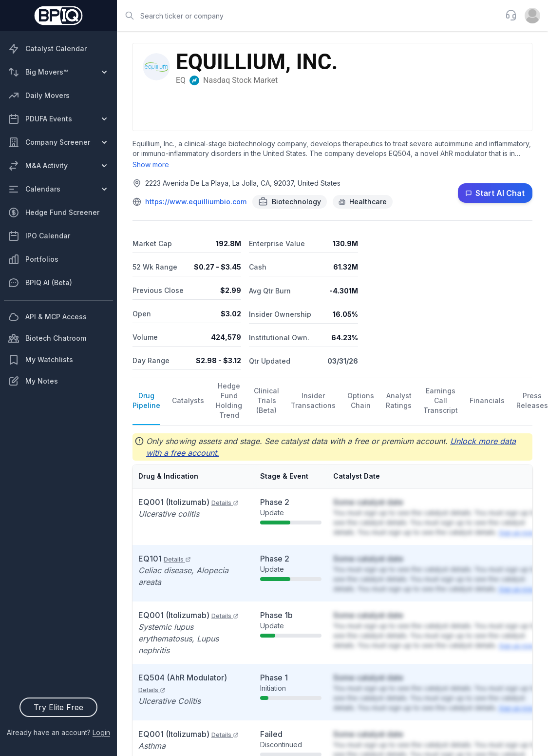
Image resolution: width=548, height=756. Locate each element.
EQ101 (165, 559)
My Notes (33, 381)
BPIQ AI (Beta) (40, 283)
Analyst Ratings (399, 400)
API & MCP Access (47, 317)
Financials (487, 400)
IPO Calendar (39, 236)
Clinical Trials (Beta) (266, 400)
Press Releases (532, 400)
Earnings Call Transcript (441, 400)
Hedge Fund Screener (54, 213)
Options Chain (361, 400)
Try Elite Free (58, 707)
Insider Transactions (313, 400)
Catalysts (188, 400)
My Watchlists (40, 360)
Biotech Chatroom (47, 338)
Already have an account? (58, 732)
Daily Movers (39, 96)
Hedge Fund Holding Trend (229, 400)
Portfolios (33, 259)
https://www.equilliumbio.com (196, 202)
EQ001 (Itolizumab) (189, 502)
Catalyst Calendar (47, 49)
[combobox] (308, 16)
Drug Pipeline (146, 400)
